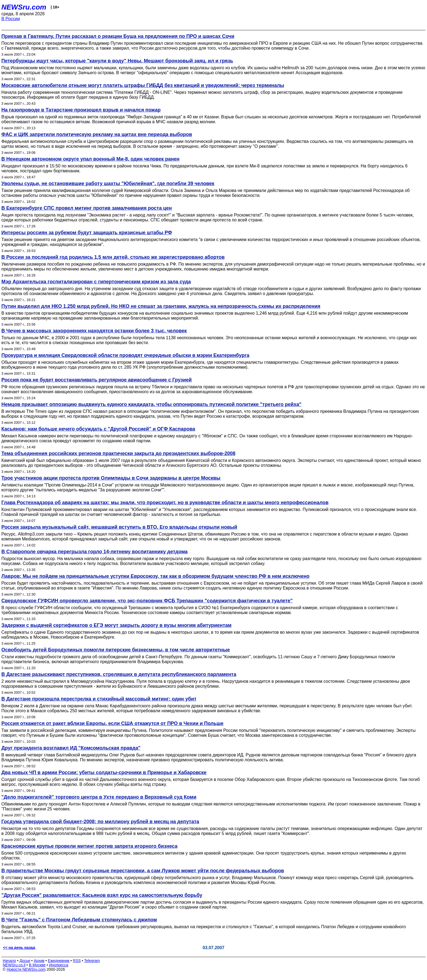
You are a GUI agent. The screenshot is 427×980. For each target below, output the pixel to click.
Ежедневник (59, 961)
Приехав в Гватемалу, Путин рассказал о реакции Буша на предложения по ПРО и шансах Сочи (118, 36)
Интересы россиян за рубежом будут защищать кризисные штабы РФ (87, 233)
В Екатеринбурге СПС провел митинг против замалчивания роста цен (87, 208)
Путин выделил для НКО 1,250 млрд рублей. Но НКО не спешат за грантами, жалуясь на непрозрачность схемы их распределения (161, 306)
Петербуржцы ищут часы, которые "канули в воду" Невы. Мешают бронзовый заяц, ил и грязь (117, 61)
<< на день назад (19, 948)
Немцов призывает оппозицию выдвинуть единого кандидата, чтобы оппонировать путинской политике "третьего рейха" (151, 404)
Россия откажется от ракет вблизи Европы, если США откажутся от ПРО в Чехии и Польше (112, 723)
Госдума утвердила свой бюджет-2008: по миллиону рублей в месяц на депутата (100, 822)
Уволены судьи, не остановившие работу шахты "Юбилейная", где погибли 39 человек (108, 184)
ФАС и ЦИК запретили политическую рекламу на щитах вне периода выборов (97, 134)
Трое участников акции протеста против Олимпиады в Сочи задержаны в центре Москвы (111, 478)
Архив (39, 961)
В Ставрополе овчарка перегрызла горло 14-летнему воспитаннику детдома (94, 552)
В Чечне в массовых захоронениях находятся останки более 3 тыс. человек (94, 331)
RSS (77, 961)
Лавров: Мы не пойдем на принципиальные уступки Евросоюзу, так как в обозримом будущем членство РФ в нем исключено (155, 576)
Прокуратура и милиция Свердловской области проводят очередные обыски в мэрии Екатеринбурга (125, 355)
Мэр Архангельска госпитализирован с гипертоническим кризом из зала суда (96, 282)
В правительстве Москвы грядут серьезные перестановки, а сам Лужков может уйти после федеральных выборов (143, 871)
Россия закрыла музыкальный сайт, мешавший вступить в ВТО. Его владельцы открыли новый (119, 527)
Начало (9, 961)
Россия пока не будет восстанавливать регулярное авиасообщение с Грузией (97, 380)
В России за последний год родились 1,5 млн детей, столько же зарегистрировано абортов (113, 257)
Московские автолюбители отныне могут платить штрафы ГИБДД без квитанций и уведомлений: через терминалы (143, 85)
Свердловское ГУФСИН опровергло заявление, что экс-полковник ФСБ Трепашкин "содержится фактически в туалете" (147, 601)
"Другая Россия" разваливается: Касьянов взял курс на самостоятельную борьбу (102, 895)
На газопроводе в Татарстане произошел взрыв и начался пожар (81, 110)
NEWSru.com (24, 7)
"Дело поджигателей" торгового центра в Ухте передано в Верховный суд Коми (99, 797)
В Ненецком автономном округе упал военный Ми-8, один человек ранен (90, 159)
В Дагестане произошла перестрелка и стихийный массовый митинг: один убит (99, 699)
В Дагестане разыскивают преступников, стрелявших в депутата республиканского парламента (119, 674)
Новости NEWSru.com (26, 969)
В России (11, 19)
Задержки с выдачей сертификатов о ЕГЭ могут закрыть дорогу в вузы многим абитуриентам (116, 625)
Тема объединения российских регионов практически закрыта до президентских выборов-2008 (118, 453)
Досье (25, 961)
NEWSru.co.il (14, 965)
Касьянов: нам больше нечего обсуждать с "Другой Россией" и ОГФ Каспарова (98, 429)
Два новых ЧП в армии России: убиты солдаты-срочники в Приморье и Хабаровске (104, 772)
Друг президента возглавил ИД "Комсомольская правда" (71, 748)
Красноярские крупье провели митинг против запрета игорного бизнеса (89, 846)
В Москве (37, 965)
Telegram (92, 961)
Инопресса (59, 965)
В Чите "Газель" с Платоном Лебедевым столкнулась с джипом (79, 920)
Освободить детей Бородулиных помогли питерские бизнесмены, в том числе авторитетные (116, 650)
